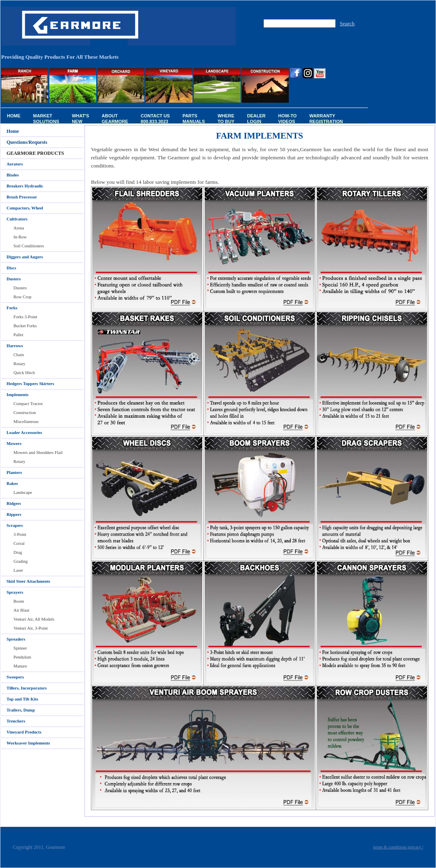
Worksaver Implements (28, 743)
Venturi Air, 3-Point (31, 628)
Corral (19, 543)
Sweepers (15, 677)
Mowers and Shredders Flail (38, 453)
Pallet (18, 335)
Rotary (19, 364)
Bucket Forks (25, 326)
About (115, 118)
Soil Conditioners (29, 246)
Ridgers (14, 503)
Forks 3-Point (25, 317)
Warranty (326, 118)
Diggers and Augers (25, 257)
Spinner (20, 648)
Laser (18, 570)
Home (14, 116)
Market (46, 118)
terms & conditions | (391, 847)
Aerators (15, 164)
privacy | (416, 847)
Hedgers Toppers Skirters (30, 384)
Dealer (256, 118)
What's (80, 118)
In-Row (20, 237)
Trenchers (16, 721)
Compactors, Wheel (25, 208)
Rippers (14, 514)
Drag (18, 552)
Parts (194, 118)
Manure (20, 666)
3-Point (20, 534)
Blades (13, 175)
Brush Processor (22, 197)
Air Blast (21, 610)
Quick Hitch (24, 373)
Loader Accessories (24, 433)
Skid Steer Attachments (28, 581)
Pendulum (22, 657)
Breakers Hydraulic (25, 186)
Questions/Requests (27, 142)
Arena (19, 228)
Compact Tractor (28, 404)
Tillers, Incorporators (27, 688)
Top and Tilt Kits (22, 699)
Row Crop (22, 297)
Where (226, 118)
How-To (287, 118)
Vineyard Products (24, 732)
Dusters (20, 288)
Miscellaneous (26, 422)
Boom (19, 601)
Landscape (23, 492)
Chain (19, 355)
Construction (25, 413)
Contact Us (155, 118)
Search (347, 23)
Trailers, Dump (21, 710)
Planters (14, 473)
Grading (21, 561)
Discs (11, 268)
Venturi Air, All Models (34, 619)
